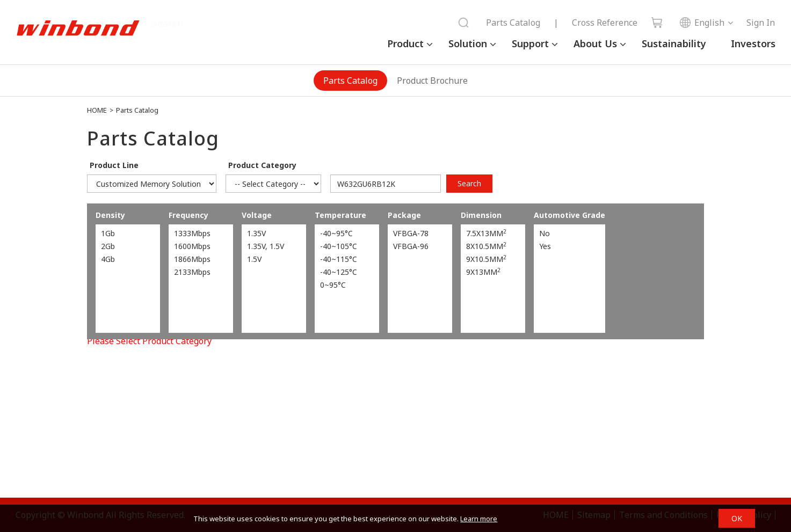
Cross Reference (605, 23)
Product (405, 43)
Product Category (262, 165)
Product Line (114, 165)
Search (469, 183)
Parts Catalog (513, 23)
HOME (97, 110)
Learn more (479, 519)
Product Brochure (432, 81)
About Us (595, 43)
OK (737, 518)
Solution (468, 43)
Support (530, 43)
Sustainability (674, 43)
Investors (753, 43)
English (702, 23)
